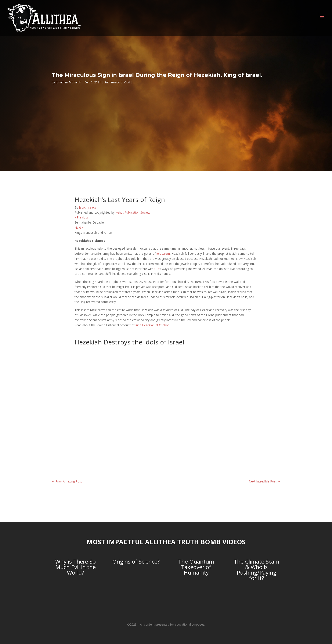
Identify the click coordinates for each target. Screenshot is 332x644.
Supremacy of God (117, 82)
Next (79, 227)
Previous (82, 217)
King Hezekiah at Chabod (152, 325)
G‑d (157, 269)
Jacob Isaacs (88, 207)
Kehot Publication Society (133, 212)
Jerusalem (163, 254)
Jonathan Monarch (68, 82)
